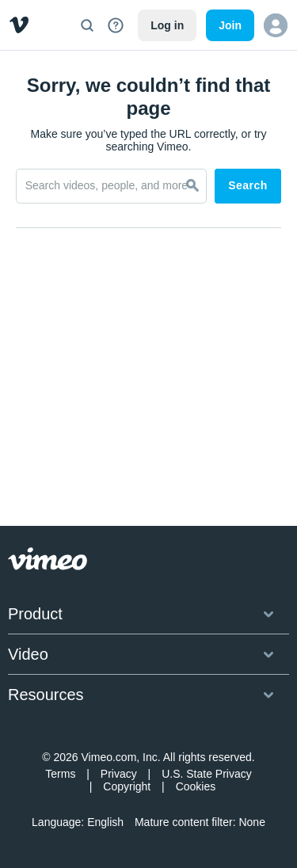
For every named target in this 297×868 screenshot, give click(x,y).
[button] (276, 25)
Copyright (127, 786)
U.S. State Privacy (207, 774)
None (251, 822)
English (105, 822)
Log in (167, 25)
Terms (60, 774)
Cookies (196, 786)
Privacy (119, 774)
